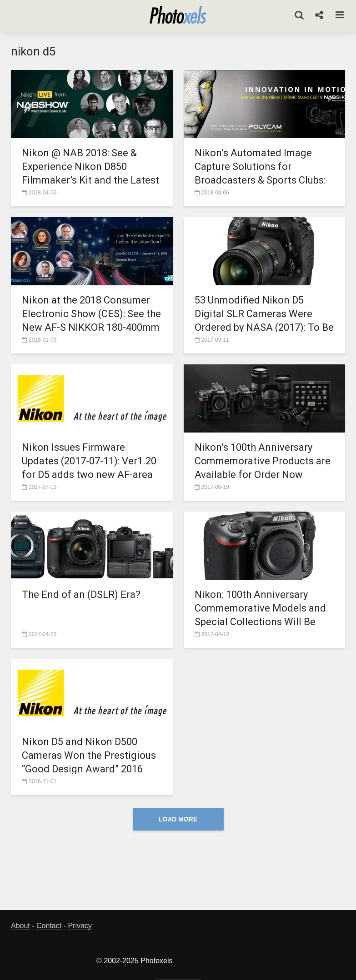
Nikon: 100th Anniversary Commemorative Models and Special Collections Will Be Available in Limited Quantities (264, 615)
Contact (49, 926)
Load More (178, 819)
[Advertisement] (178, 873)
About (20, 926)
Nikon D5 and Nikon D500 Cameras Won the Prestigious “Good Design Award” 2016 (89, 755)
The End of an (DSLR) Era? (81, 594)
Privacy (80, 926)
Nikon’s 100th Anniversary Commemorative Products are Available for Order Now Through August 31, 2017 (263, 468)
